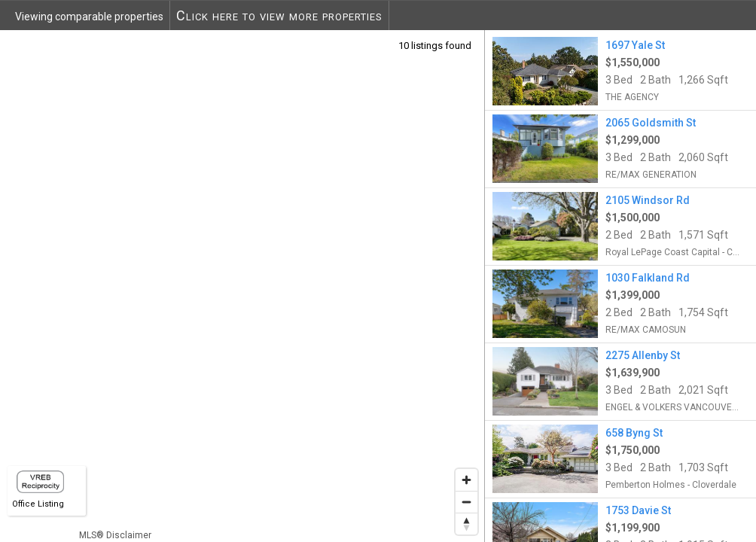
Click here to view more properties (279, 15)
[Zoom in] (466, 480)
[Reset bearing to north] (466, 524)
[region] (242, 286)
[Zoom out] (466, 502)
